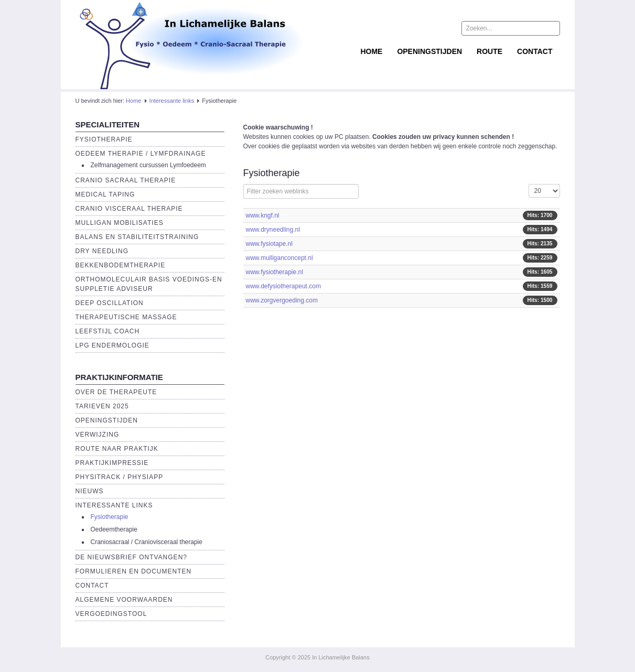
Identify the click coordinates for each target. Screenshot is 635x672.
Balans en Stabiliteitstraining (137, 237)
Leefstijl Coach (108, 331)
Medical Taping (105, 194)
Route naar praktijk (117, 449)
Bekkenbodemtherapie (121, 265)
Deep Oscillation (110, 303)
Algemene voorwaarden (124, 600)
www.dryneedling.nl (273, 230)
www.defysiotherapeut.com (283, 286)
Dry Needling (102, 251)
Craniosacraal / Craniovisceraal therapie (147, 542)
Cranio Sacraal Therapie (126, 180)
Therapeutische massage (126, 317)
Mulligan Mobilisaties (120, 223)
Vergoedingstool (111, 614)
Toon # (529, 184)
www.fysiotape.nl (269, 244)
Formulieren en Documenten (134, 571)
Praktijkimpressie (112, 463)
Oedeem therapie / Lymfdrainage (141, 154)
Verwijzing (98, 435)
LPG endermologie (112, 345)
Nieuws (90, 491)
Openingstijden (429, 51)
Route (489, 51)
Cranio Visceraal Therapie (129, 209)
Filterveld (244, 184)
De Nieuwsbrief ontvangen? (131, 557)
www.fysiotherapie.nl (275, 272)
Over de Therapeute (116, 392)
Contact (535, 51)
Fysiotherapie (104, 139)
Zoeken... (462, 21)
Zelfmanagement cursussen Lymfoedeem (148, 165)
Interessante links (172, 101)
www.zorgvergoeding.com (282, 300)
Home (371, 51)
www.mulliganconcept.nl (279, 258)
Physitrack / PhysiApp (120, 477)
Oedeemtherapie (114, 529)
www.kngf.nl (263, 215)
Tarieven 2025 (102, 406)
